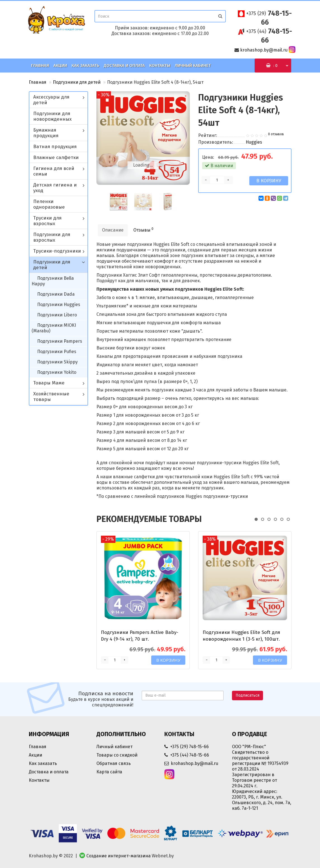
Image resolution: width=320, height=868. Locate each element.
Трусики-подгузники (57, 251)
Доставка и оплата (124, 66)
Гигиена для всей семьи (54, 171)
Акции (60, 66)
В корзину (269, 181)
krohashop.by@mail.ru (264, 50)
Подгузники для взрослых (52, 237)
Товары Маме (49, 383)
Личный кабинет (193, 66)
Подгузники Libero (57, 315)
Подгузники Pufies (57, 352)
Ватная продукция (55, 147)
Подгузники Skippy (57, 362)
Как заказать (85, 66)
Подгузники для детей (77, 82)
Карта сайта (109, 772)
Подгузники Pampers (60, 341)
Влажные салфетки (56, 158)
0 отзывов (276, 134)
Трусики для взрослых (47, 221)
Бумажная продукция (46, 133)
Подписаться (247, 695)
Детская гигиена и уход (55, 188)
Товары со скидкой (117, 755)
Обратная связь (114, 763)
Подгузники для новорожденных (52, 116)
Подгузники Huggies (59, 305)
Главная (40, 66)
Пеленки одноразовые (49, 204)
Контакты (160, 66)
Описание (113, 230)
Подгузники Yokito (57, 372)
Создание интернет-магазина (118, 856)
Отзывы (143, 230)
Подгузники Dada (56, 294)
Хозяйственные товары (51, 397)
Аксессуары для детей (51, 100)
